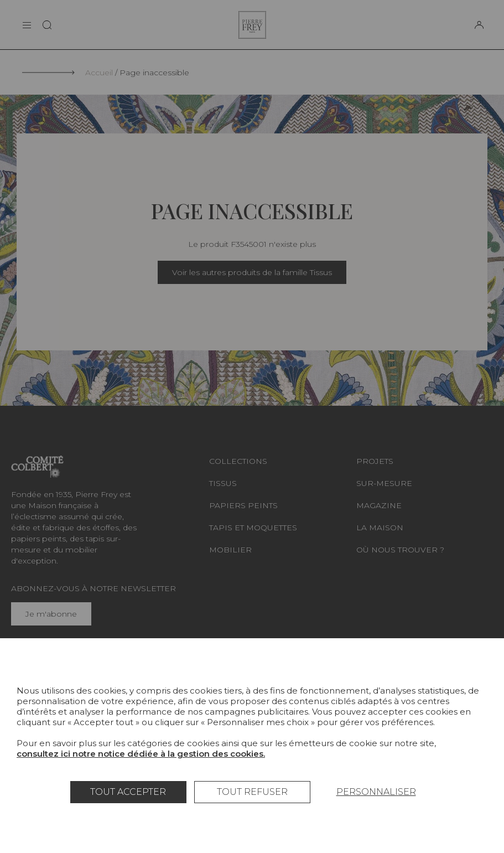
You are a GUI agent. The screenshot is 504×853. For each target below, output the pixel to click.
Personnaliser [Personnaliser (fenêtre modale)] (376, 792)
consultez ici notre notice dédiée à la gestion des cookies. (141, 754)
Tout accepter (128, 792)
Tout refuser (252, 792)
